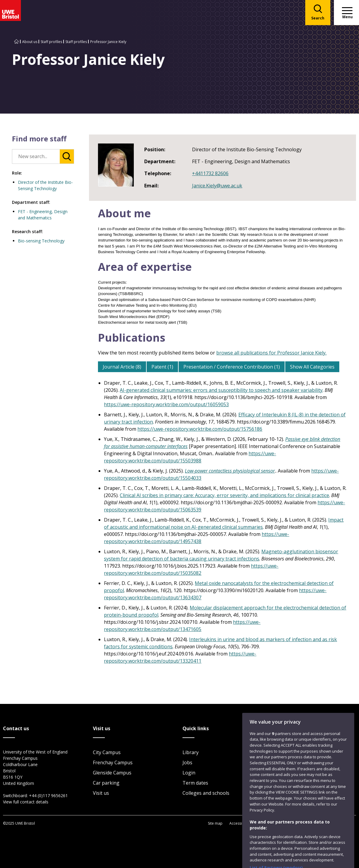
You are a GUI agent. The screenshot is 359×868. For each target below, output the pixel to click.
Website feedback (302, 794)
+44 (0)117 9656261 (48, 796)
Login (189, 773)
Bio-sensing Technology (41, 241)
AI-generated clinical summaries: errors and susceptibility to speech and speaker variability (221, 390)
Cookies (283, 823)
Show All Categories (312, 367)
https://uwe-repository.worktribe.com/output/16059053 (166, 404)
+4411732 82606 (210, 173)
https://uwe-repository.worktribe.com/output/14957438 (197, 538)
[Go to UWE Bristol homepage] (16, 42)
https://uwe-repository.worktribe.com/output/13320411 (180, 657)
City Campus (107, 752)
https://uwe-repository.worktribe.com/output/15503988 (190, 457)
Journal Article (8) (122, 367)
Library (191, 752)
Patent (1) (162, 367)
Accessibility (240, 823)
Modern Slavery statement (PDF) (323, 823)
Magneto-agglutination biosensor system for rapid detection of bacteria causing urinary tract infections (221, 555)
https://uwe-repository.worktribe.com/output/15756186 (200, 429)
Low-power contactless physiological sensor (230, 471)
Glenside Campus (112, 773)
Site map (215, 823)
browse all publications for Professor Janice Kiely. (271, 353)
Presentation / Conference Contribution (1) (232, 367)
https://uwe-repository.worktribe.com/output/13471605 (182, 626)
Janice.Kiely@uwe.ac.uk (217, 186)
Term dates (195, 783)
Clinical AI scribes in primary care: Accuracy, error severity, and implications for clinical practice (224, 495)
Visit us (101, 793)
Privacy (263, 823)
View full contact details (26, 802)
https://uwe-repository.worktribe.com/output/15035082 (191, 569)
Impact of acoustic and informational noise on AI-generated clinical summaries (224, 523)
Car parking (106, 783)
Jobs (187, 762)
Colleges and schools (206, 793)
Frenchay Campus (113, 762)
